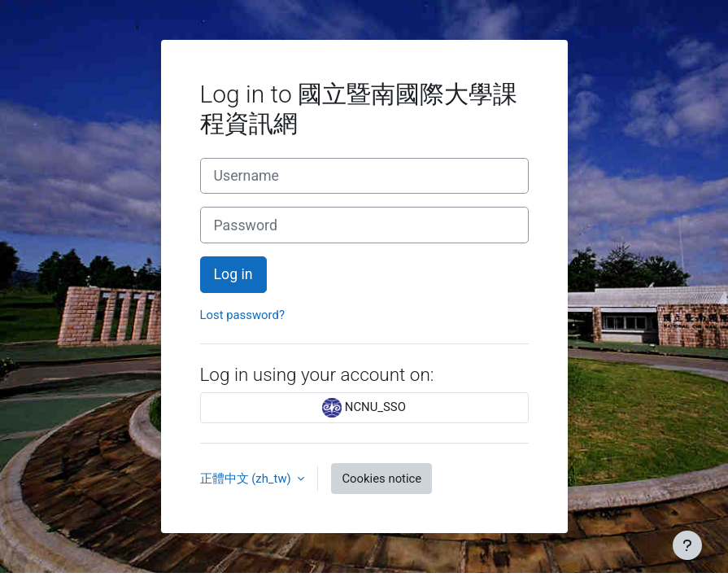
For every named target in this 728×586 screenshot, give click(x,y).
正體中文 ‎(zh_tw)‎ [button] (247, 479)
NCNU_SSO (364, 408)
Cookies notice (381, 479)
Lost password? (242, 315)
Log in (233, 274)
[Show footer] (687, 545)
